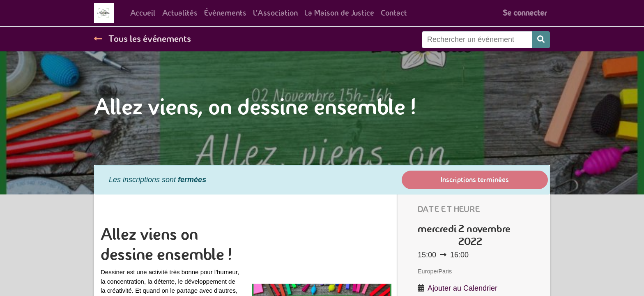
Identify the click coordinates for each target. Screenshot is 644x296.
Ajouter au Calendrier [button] (462, 288)
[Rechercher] (541, 40)
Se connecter (525, 13)
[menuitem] (143, 13)
